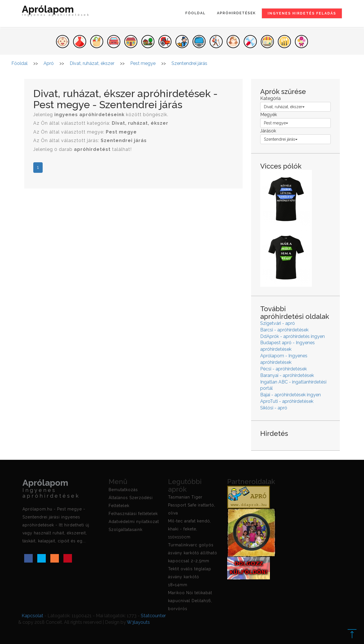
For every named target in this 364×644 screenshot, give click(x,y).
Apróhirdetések (236, 13)
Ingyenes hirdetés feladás (302, 13)
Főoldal (196, 13)
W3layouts (138, 622)
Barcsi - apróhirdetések (284, 330)
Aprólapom (56, 12)
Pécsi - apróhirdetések (284, 369)
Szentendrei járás (281, 139)
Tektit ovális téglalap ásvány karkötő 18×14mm (190, 577)
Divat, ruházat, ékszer (284, 107)
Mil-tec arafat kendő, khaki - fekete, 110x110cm (190, 529)
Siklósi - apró (274, 408)
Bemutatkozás (123, 490)
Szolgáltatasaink (126, 530)
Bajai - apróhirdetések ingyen (290, 395)
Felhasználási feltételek (133, 514)
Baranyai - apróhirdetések (287, 375)
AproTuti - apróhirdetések (287, 401)
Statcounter (153, 616)
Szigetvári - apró (278, 323)
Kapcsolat (32, 616)
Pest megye (276, 123)
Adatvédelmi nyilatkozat (134, 522)
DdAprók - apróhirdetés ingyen (292, 336)
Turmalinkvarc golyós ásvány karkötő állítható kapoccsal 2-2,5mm (193, 553)
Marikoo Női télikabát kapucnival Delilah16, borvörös (190, 601)
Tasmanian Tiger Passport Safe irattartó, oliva (192, 505)
